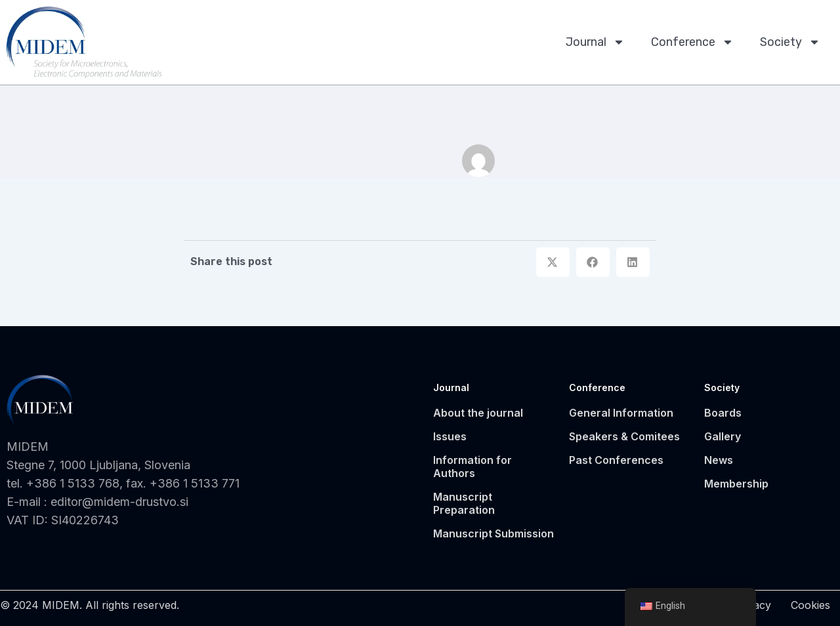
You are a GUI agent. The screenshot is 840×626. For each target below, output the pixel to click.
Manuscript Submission (493, 533)
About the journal (478, 413)
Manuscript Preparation (464, 503)
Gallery (723, 436)
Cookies (810, 605)
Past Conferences (616, 460)
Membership (736, 484)
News (719, 460)
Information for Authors (472, 467)
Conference (692, 42)
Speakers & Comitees (624, 436)
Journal (595, 42)
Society (790, 42)
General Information (621, 413)
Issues (450, 436)
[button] (553, 262)
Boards (723, 413)
